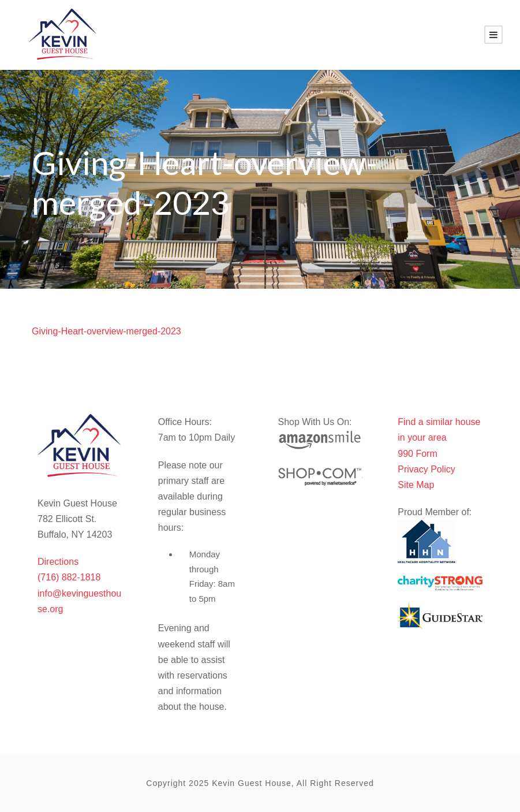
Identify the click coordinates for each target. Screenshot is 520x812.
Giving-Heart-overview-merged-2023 (106, 331)
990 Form (417, 454)
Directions (58, 562)
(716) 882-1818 (69, 577)
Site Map (416, 485)
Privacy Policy (427, 469)
